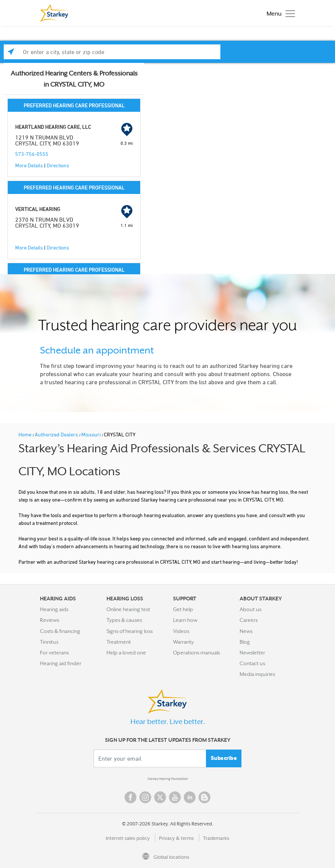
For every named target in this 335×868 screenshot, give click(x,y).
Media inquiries (257, 674)
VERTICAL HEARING (38, 209)
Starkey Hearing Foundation (168, 779)
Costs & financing (60, 631)
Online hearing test (128, 609)
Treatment (119, 642)
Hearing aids (54, 609)
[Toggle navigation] (279, 13)
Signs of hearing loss (130, 631)
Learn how (185, 620)
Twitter (160, 797)
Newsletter (252, 653)
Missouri (92, 434)
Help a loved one (126, 653)
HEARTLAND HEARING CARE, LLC (53, 127)
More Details (29, 165)
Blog (245, 642)
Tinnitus (49, 642)
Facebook (131, 797)
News (246, 631)
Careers (249, 620)
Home (26, 434)
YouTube (175, 797)
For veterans (54, 653)
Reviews (50, 620)
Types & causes (124, 620)
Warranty (183, 642)
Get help (183, 609)
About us (251, 609)
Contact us (252, 663)
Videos (181, 631)
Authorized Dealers (57, 434)
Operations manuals (197, 653)
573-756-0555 (32, 154)
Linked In (190, 797)
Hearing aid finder (61, 663)
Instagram (145, 797)
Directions (58, 165)
